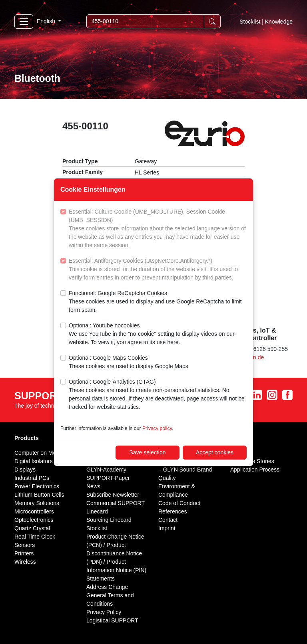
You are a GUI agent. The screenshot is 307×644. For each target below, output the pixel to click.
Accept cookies (215, 452)
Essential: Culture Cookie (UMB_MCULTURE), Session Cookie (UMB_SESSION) (158, 229)
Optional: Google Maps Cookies (129, 363)
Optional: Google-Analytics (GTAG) (158, 395)
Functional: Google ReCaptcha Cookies (158, 302)
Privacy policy (157, 428)
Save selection (147, 452)
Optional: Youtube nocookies (158, 334)
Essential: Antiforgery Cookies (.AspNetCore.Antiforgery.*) (158, 270)
